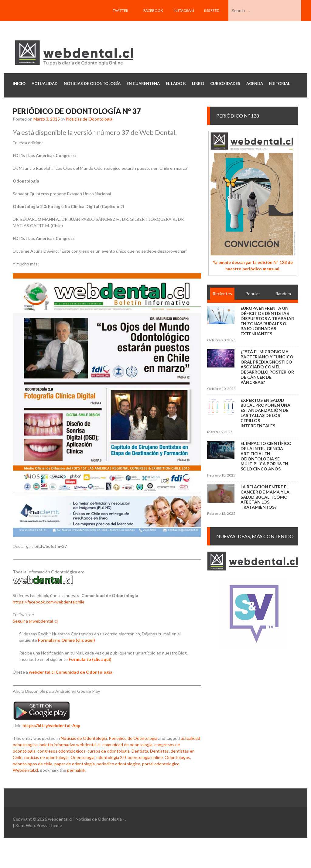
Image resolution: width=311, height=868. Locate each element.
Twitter (121, 10)
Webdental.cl (25, 770)
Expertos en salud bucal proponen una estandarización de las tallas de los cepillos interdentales (265, 413)
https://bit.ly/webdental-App (51, 725)
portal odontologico (161, 764)
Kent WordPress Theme (39, 825)
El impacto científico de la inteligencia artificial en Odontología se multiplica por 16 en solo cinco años (266, 456)
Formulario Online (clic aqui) (67, 640)
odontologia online (145, 757)
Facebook (153, 10)
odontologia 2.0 (111, 757)
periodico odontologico (118, 764)
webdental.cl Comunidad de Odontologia (71, 672)
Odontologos (177, 757)
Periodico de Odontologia (133, 738)
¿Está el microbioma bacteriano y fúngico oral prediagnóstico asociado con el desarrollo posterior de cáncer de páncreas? (267, 367)
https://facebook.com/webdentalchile (49, 602)
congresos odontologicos (62, 751)
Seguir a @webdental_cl (35, 621)
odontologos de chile (33, 764)
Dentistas (159, 751)
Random (283, 294)
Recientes (222, 294)
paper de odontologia (75, 764)
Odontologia (82, 757)
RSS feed (212, 10)
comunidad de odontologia (127, 745)
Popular (253, 294)
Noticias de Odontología (84, 738)
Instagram (184, 10)
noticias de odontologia (46, 757)
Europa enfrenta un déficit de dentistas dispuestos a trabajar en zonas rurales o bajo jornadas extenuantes (267, 321)
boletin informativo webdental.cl (70, 745)
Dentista (140, 751)
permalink (76, 770)
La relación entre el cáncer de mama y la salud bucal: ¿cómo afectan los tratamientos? (265, 497)
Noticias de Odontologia (89, 119)
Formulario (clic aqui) (90, 659)
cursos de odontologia (109, 751)
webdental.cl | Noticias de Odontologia (85, 819)
